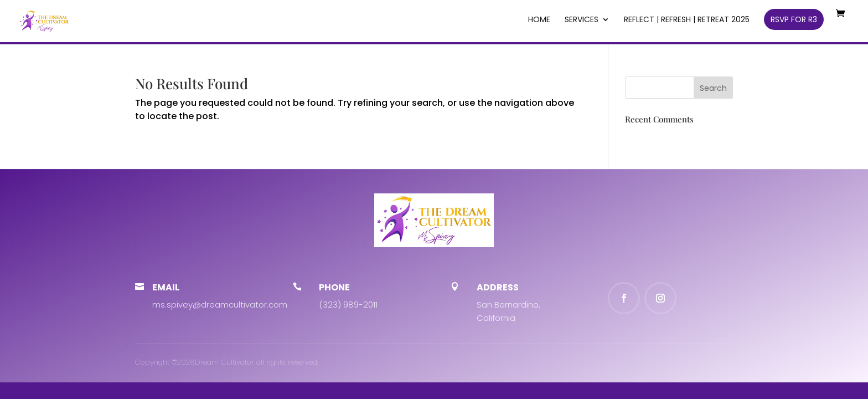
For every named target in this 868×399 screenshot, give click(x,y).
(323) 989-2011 (348, 305)
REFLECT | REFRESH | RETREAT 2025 (687, 20)
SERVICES (582, 20)
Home (539, 20)
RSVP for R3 (794, 19)
